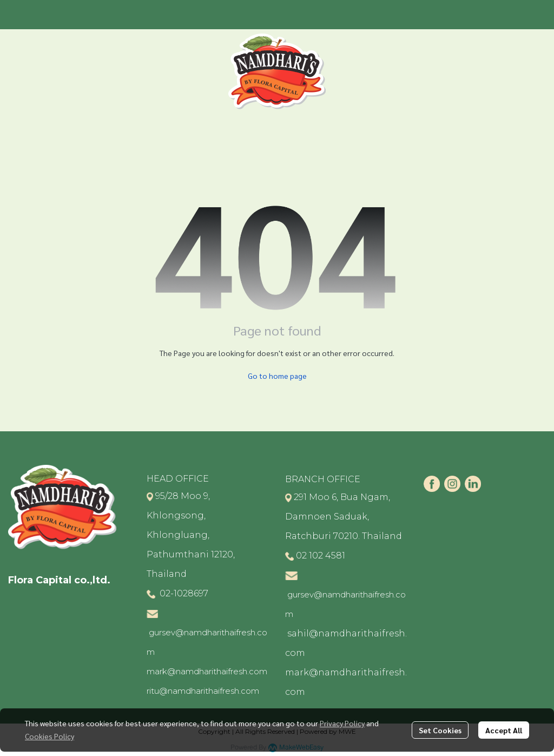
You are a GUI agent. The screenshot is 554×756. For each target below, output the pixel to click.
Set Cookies (440, 730)
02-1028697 (183, 593)
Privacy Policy (342, 723)
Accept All (504, 730)
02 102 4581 (321, 556)
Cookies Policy (50, 736)
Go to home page (277, 376)
